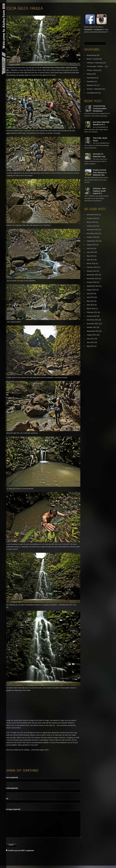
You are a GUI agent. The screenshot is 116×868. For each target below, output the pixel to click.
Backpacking (91, 55)
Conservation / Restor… (96, 66)
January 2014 (92, 226)
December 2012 (93, 275)
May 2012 (90, 301)
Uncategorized (92, 93)
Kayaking (90, 81)
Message (13, 809)
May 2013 (90, 256)
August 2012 (91, 290)
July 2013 (90, 248)
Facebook (88, 29)
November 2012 (93, 279)
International (91, 78)
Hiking (89, 74)
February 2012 (92, 312)
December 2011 (93, 320)
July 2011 (90, 339)
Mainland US (91, 85)
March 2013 (91, 264)
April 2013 (90, 260)
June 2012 (91, 297)
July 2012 (90, 294)
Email (11, 788)
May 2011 (90, 346)
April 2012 (90, 305)
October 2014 (92, 218)
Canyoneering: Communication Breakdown (100, 108)
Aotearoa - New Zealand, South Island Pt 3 (99, 191)
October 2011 (92, 327)
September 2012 (93, 286)
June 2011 (91, 342)
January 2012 (92, 316)
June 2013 (91, 252)
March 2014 (91, 222)
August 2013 (91, 245)
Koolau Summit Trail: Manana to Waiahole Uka (100, 172)
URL (7, 799)
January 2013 (92, 271)
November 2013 (93, 233)
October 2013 (92, 237)
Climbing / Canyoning (95, 63)
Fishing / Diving (92, 70)
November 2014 (93, 215)
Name (11, 777)
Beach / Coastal (93, 59)
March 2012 (91, 309)
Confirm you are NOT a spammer (20, 850)
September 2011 (93, 331)
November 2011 (93, 324)
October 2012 (92, 282)
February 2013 (92, 267)
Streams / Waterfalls (94, 89)
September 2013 (93, 241)
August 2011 (91, 335)
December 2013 (93, 230)
